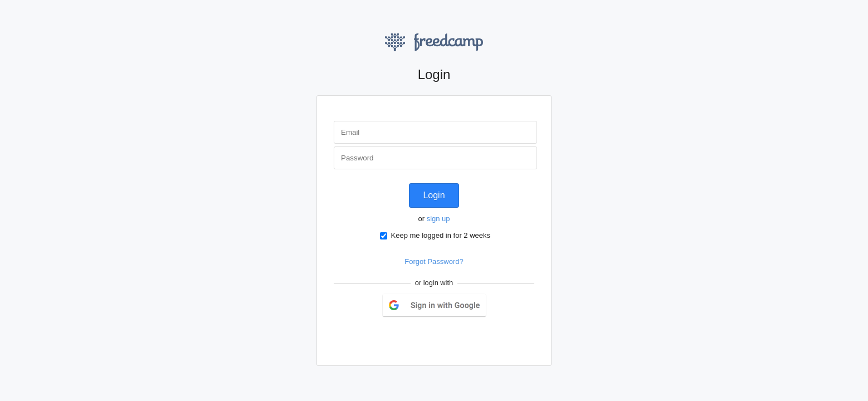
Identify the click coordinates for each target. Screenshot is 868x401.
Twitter (421, 338)
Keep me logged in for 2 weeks (435, 235)
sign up (438, 219)
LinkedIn (446, 338)
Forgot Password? (434, 261)
